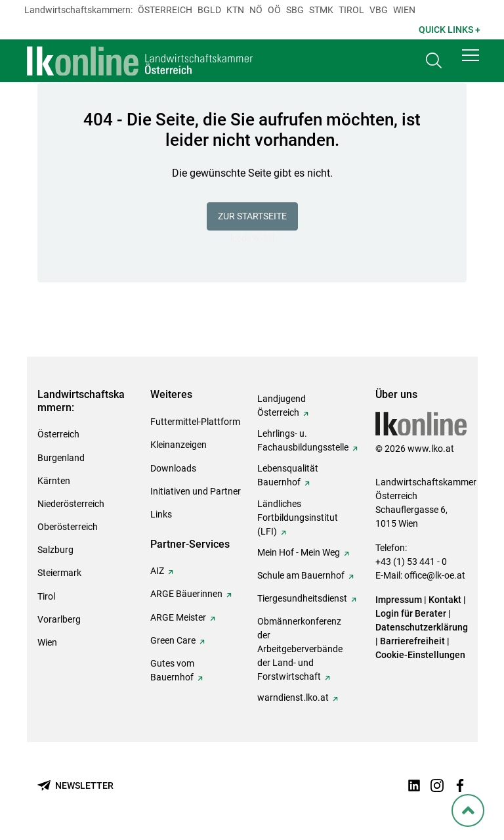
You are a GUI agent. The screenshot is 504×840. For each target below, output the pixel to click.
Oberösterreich (68, 527)
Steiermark (59, 573)
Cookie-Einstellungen (420, 655)
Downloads (173, 468)
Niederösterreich (71, 504)
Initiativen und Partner (196, 491)
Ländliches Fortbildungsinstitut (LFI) (298, 518)
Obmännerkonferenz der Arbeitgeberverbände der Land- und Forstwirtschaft (300, 649)
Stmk (321, 10)
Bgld (209, 10)
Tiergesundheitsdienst (302, 598)
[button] (471, 60)
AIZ (157, 571)
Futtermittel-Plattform (195, 422)
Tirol (351, 10)
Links (161, 514)
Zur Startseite (252, 216)
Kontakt (445, 600)
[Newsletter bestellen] (75, 786)
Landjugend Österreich (282, 406)
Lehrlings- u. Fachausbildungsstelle (303, 440)
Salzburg (55, 550)
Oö (274, 10)
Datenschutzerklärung (422, 627)
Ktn (235, 10)
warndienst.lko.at (293, 697)
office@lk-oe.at (435, 575)
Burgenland (61, 458)
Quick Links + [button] (450, 30)
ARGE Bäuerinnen (186, 594)
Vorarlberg (59, 619)
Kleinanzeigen (178, 445)
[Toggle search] (434, 63)
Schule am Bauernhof (301, 575)
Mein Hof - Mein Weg (299, 552)
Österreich (165, 10)
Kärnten (54, 481)
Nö (256, 10)
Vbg (379, 10)
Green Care (173, 640)
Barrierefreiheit (412, 641)
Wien (404, 10)
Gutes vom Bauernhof (172, 670)
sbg (295, 10)
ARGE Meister (178, 617)
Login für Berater (411, 613)
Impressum (399, 600)
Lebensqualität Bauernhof (288, 475)
